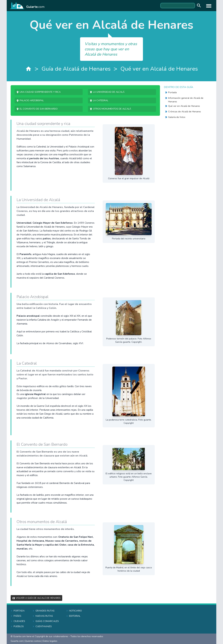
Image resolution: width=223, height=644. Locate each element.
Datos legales (50, 641)
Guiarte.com (17, 641)
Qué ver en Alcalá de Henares (159, 69)
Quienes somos (33, 641)
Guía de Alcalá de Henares (76, 69)
